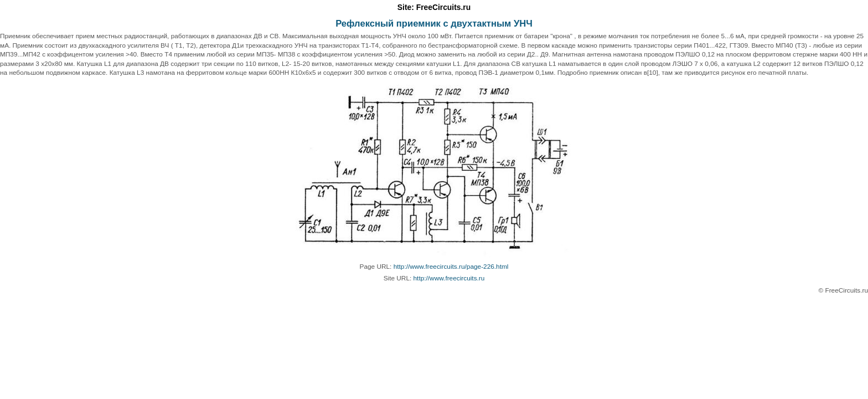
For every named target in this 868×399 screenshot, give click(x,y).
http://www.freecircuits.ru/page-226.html (451, 267)
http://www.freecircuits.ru (449, 278)
